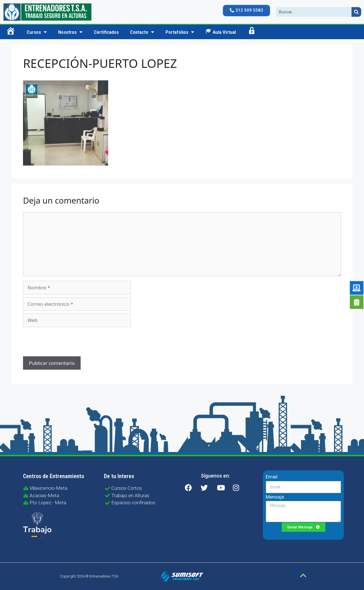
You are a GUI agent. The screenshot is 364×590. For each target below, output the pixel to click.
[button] (246, 11)
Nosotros (70, 32)
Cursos (37, 32)
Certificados (106, 32)
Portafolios (180, 32)
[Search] (356, 12)
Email (272, 477)
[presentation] (62, 342)
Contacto (142, 32)
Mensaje (275, 497)
